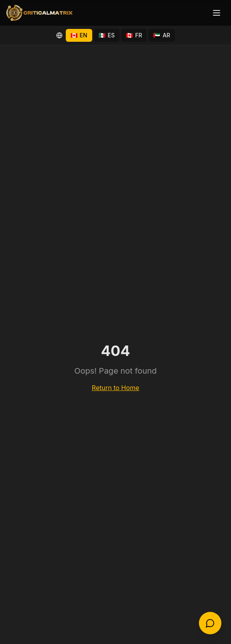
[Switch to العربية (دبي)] (162, 35)
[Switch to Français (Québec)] (134, 35)
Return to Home (115, 388)
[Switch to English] (79, 35)
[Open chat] (210, 623)
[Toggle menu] (217, 13)
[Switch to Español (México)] (107, 35)
